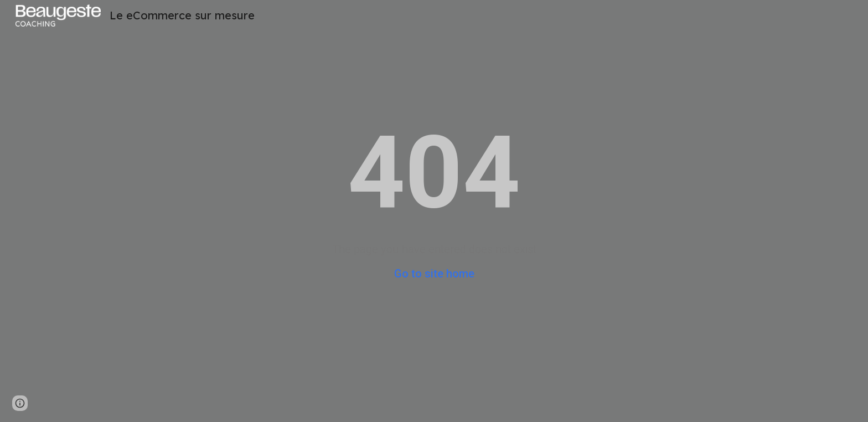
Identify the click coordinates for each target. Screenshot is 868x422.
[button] (20, 403)
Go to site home (434, 274)
